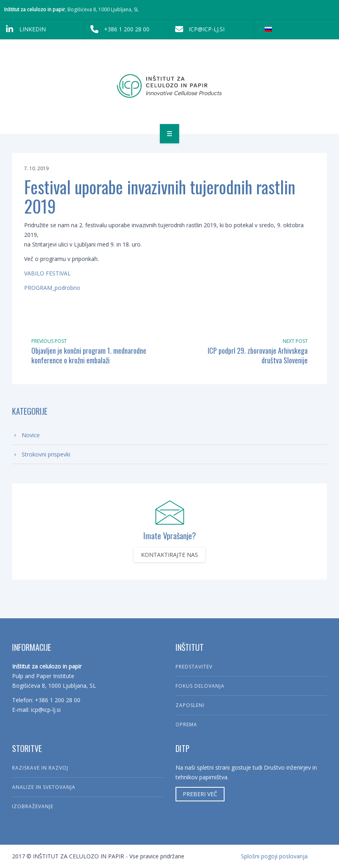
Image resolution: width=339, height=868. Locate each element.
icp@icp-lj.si (197, 29)
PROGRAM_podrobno (52, 288)
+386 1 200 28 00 (117, 29)
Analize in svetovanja (44, 787)
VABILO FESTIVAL (47, 273)
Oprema (186, 724)
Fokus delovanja (200, 686)
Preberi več (200, 794)
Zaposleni (190, 705)
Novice (31, 435)
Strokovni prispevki (46, 454)
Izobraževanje (33, 806)
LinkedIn (23, 29)
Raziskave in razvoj (40, 768)
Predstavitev (194, 667)
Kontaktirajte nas (169, 555)
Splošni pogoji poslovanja (274, 856)
